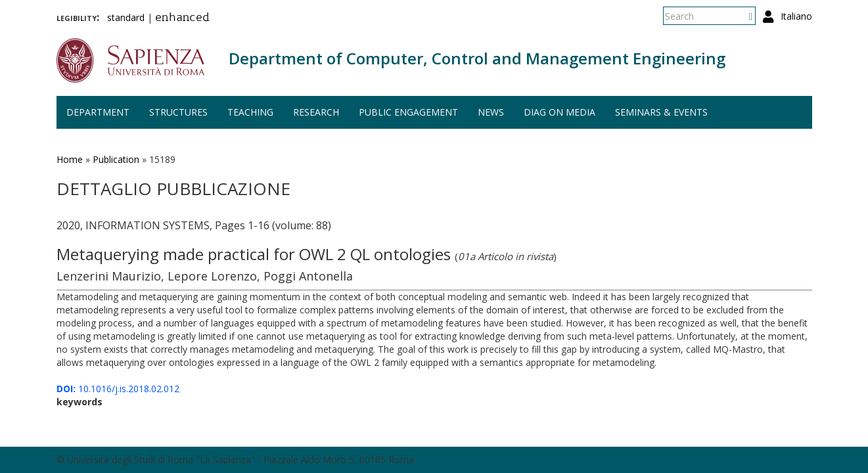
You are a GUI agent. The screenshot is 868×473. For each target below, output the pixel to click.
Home (70, 159)
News (491, 112)
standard (126, 17)
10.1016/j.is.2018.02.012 (118, 389)
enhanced (182, 18)
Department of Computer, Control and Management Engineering (477, 58)
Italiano (796, 16)
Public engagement (408, 112)
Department (98, 112)
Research (316, 112)
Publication (116, 159)
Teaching (250, 112)
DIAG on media (560, 112)
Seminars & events (661, 112)
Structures (178, 112)
